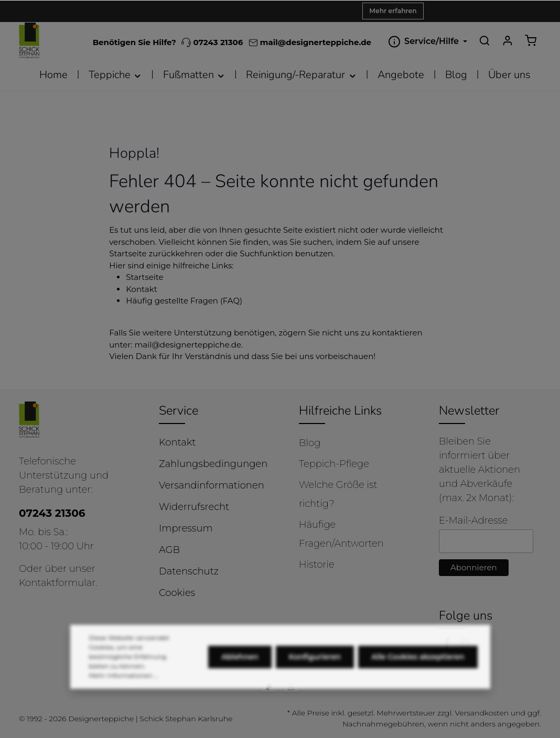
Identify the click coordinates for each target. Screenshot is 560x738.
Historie (317, 565)
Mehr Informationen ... (124, 696)
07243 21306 (212, 42)
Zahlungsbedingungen (213, 464)
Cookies (177, 593)
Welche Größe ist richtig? (338, 494)
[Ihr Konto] (508, 40)
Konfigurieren (315, 677)
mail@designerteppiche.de (188, 345)
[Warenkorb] (531, 40)
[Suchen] (484, 40)
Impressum (186, 528)
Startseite (144, 277)
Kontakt (142, 289)
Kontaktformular (57, 583)
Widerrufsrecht (194, 507)
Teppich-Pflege (334, 464)
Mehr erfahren (393, 11)
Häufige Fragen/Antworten (341, 534)
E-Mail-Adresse (473, 520)
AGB (169, 550)
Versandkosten (482, 713)
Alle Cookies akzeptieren (418, 677)
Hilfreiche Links (340, 410)
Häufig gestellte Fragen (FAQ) (184, 301)
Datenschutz (189, 571)
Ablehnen (240, 677)
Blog (310, 443)
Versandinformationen (212, 485)
